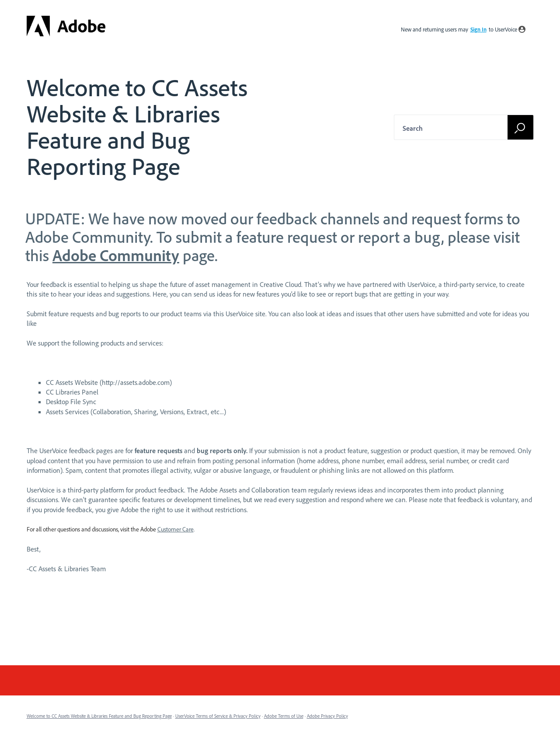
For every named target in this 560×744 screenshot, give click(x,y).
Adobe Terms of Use (284, 716)
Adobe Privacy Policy (327, 716)
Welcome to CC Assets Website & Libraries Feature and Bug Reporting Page (99, 716)
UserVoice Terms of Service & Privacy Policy (218, 716)
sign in (478, 29)
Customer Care (176, 529)
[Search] (521, 127)
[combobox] (459, 127)
